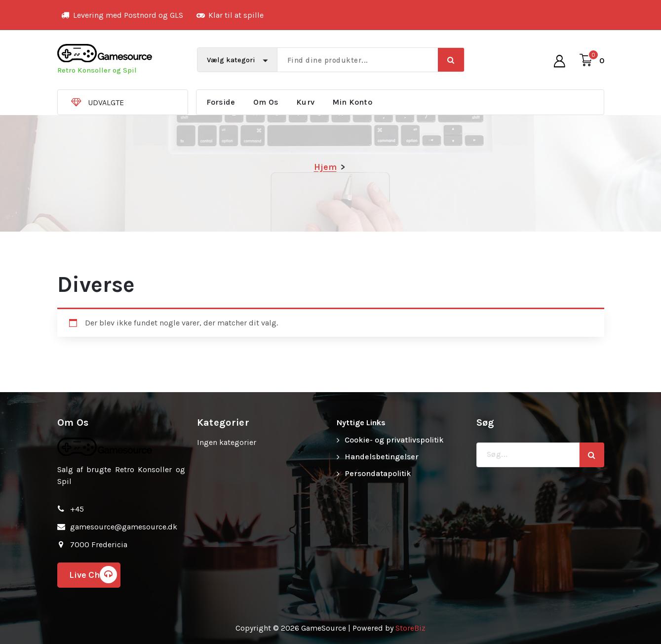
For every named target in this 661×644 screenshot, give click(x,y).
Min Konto (352, 102)
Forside (221, 102)
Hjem (325, 167)
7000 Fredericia (99, 544)
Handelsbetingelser (382, 457)
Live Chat (93, 575)
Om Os (266, 102)
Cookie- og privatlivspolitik (394, 440)
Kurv (305, 102)
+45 (77, 509)
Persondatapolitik (378, 473)
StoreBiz (410, 628)
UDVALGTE (106, 102)
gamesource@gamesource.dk (124, 527)
